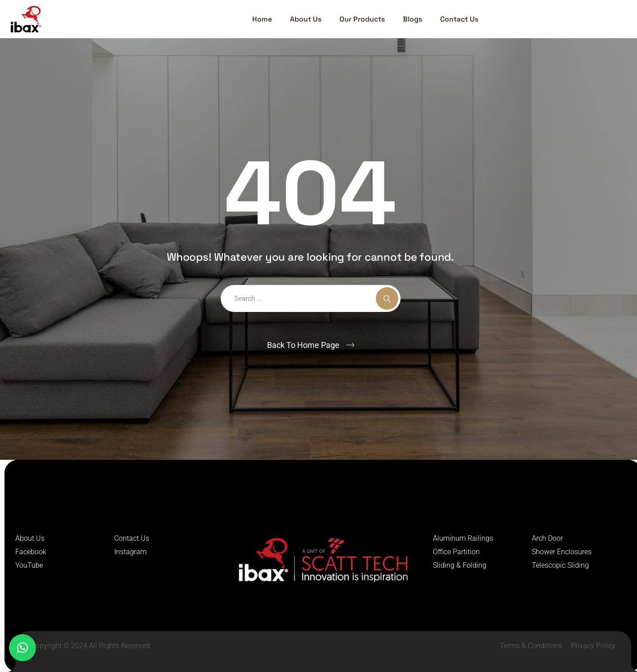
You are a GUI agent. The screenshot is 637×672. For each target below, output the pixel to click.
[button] (22, 648)
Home (262, 19)
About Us (306, 19)
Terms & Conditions (531, 646)
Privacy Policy (593, 646)
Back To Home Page (303, 345)
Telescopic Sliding (560, 565)
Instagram (130, 552)
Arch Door (547, 538)
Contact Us (459, 19)
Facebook (31, 552)
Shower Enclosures (562, 552)
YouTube (29, 565)
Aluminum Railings (463, 538)
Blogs (412, 19)
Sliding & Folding (460, 565)
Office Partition (456, 552)
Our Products (362, 19)
